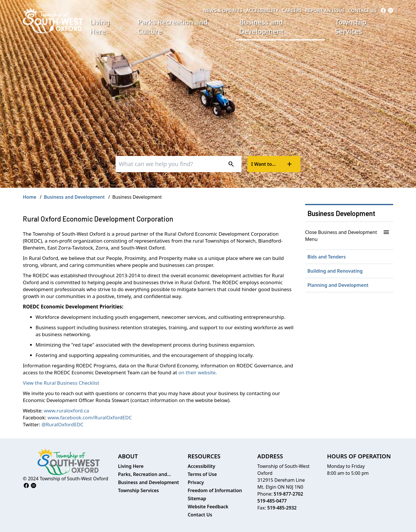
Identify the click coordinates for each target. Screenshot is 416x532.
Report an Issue (325, 10)
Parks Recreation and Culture (173, 26)
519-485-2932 (282, 508)
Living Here (100, 26)
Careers (292, 10)
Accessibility (262, 10)
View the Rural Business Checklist (61, 383)
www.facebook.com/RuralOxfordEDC (90, 417)
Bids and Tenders (327, 257)
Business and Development (261, 26)
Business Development (341, 213)
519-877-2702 (288, 494)
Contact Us (362, 10)
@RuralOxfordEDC (63, 424)
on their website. (198, 372)
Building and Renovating (335, 271)
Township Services (351, 26)
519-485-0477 (272, 501)
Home (30, 197)
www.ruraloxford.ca (67, 411)
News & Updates (223, 10)
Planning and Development (338, 285)
